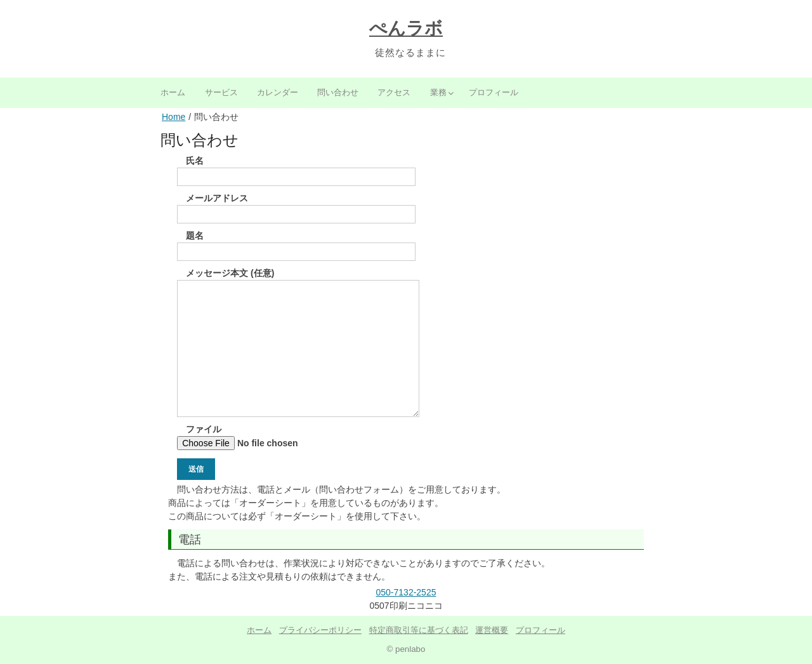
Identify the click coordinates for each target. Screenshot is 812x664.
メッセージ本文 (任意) (298, 280)
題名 (296, 243)
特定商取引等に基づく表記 (419, 630)
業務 (438, 92)
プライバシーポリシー (320, 630)
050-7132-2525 (406, 592)
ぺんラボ (406, 28)
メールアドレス (296, 206)
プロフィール (494, 92)
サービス (221, 92)
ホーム (173, 92)
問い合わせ (338, 92)
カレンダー (278, 92)
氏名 (296, 169)
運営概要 (492, 630)
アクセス (394, 92)
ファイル (261, 437)
